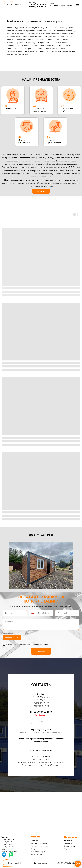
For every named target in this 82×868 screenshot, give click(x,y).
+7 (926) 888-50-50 (37, 4)
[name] (15, 613)
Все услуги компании (41, 863)
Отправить (41, 651)
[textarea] (41, 624)
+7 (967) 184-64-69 (41, 703)
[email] (67, 613)
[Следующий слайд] (78, 565)
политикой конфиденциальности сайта (33, 644)
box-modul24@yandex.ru (61, 5)
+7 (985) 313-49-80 (41, 706)
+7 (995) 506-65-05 (37, 7)
